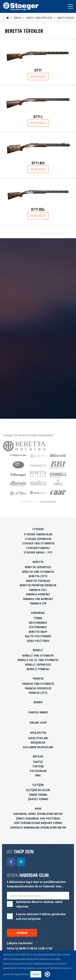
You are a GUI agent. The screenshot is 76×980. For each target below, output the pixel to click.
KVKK (38, 808)
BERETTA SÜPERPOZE (38, 567)
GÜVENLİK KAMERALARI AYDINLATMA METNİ (38, 827)
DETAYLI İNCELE (38, 77)
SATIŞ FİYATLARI (38, 738)
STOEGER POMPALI (38, 548)
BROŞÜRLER (38, 742)
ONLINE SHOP (38, 722)
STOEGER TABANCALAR (38, 534)
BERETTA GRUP (38, 632)
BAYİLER (38, 756)
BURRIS (38, 702)
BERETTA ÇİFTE (38, 576)
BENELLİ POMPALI (38, 669)
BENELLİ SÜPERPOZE (38, 664)
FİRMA (38, 618)
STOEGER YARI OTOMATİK (38, 543)
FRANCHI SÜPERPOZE (38, 688)
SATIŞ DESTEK (38, 732)
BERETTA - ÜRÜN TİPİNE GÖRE (39, 18)
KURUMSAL (38, 613)
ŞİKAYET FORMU (38, 799)
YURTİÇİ (38, 762)
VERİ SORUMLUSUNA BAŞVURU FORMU (38, 823)
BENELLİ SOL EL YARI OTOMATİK (38, 660)
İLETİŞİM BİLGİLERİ (38, 790)
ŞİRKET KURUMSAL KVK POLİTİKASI (38, 818)
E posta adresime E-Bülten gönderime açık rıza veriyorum (41, 916)
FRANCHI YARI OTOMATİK (38, 684)
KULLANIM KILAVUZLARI (38, 747)
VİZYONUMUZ (38, 627)
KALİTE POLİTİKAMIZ (38, 636)
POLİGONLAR (38, 771)
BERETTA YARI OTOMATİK (38, 572)
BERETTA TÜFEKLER (65, 18)
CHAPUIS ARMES (38, 712)
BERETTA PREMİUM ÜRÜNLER (38, 585)
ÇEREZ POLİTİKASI (38, 641)
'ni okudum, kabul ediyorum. (39, 904)
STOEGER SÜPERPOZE (38, 539)
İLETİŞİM (38, 785)
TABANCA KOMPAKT (38, 594)
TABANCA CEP (38, 603)
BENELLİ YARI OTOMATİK (38, 655)
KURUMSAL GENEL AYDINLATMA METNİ (38, 814)
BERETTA (18, 18)
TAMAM (36, 974)
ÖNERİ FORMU (38, 795)
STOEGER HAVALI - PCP (38, 552)
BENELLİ (38, 650)
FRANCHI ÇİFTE (38, 693)
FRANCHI (38, 678)
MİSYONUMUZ (38, 623)
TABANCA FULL (38, 590)
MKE (38, 775)
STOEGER (38, 529)
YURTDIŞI (38, 766)
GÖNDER (22, 933)
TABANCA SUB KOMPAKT (38, 599)
